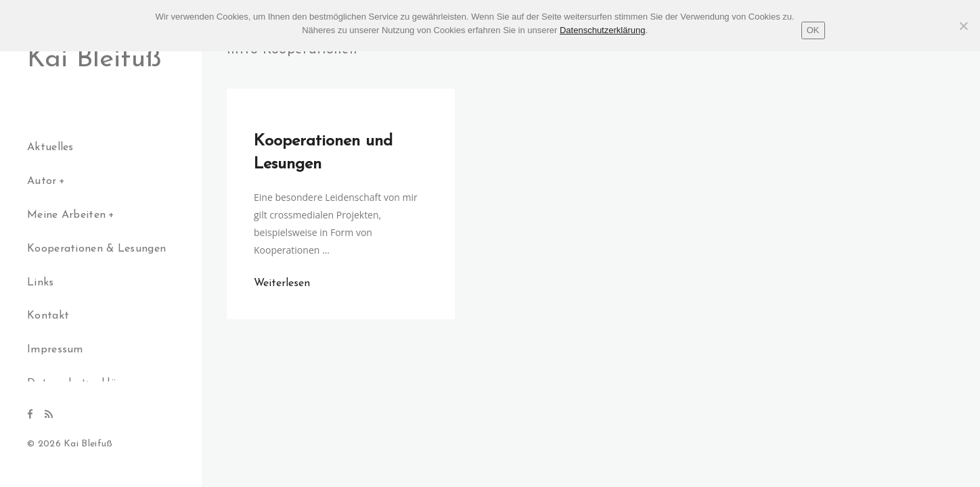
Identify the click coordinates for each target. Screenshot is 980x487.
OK (813, 30)
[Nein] (963, 26)
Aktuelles (50, 147)
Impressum (55, 350)
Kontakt (48, 316)
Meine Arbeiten (66, 215)
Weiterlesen (282, 283)
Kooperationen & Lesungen (96, 249)
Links (41, 283)
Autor (42, 181)
